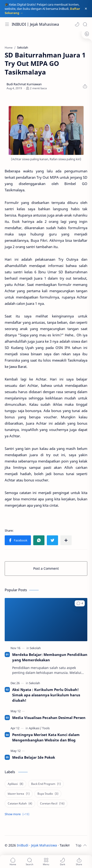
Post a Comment (46, 568)
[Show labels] (18, 814)
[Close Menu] (86, 9)
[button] (77, 24)
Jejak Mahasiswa (44, 845)
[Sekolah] (35, 648)
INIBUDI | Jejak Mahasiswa (35, 24)
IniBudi (23, 845)
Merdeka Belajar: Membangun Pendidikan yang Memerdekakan (50, 657)
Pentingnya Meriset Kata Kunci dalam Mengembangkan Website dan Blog (46, 737)
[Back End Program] (46, 784)
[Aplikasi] (35, 728)
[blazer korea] (19, 794)
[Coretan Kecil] (52, 804)
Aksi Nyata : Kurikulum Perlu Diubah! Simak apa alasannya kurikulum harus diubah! (46, 695)
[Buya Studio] (48, 794)
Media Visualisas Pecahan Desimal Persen (49, 718)
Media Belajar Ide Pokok (34, 757)
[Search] (85, 24)
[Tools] (46, 728)
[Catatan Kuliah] (20, 804)
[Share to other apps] (66, 540)
